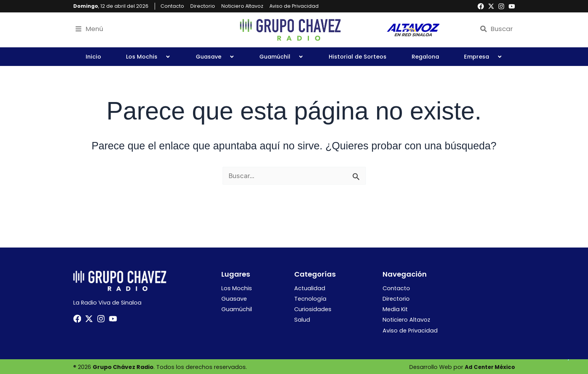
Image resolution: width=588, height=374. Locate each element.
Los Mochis (148, 57)
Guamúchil (281, 57)
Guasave (215, 57)
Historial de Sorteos (358, 57)
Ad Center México (489, 366)
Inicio (93, 57)
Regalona (425, 57)
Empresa (483, 57)
